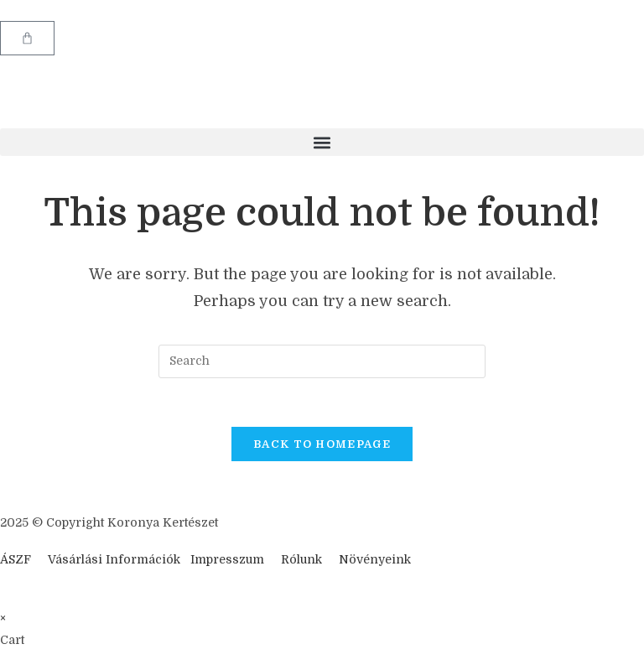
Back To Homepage (322, 447)
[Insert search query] (322, 361)
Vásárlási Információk (116, 562)
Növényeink (375, 562)
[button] (322, 142)
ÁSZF (16, 562)
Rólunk (301, 562)
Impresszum (227, 562)
